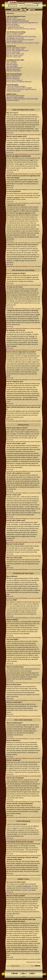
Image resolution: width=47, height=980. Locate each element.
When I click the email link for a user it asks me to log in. (23, 43)
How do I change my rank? (14, 41)
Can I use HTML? (12, 63)
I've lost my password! (13, 26)
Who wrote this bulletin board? (15, 96)
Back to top (10, 133)
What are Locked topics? (14, 71)
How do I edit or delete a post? (16, 49)
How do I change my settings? (15, 34)
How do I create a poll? (13, 52)
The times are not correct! (14, 35)
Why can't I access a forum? (15, 55)
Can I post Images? (12, 66)
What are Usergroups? (13, 79)
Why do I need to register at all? (16, 20)
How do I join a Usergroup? (15, 80)
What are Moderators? (13, 77)
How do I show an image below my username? (20, 40)
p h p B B (23, 977)
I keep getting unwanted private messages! (19, 88)
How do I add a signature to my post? (18, 51)
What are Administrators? (14, 75)
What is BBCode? (12, 61)
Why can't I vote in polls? (14, 57)
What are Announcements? (15, 68)
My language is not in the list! (15, 38)
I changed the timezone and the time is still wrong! (21, 37)
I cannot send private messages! (16, 86)
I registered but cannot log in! (15, 27)
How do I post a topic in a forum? (16, 48)
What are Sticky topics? (13, 69)
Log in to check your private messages (16, 12)
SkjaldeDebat (10, 13)
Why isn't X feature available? (15, 97)
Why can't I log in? (12, 18)
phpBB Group (27, 886)
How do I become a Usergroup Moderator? (19, 82)
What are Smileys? (12, 65)
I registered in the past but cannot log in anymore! (21, 29)
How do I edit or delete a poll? (15, 54)
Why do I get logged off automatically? (18, 21)
